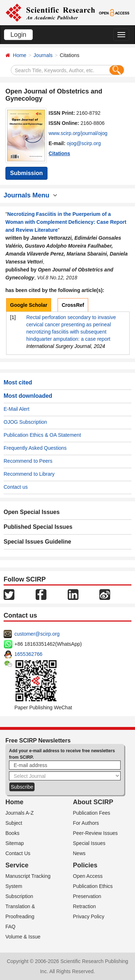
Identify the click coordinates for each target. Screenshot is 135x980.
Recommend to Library (29, 474)
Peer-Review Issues (96, 833)
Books (12, 833)
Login (18, 35)
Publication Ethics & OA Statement (42, 435)
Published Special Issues (38, 527)
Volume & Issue (23, 937)
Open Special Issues (32, 512)
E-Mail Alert (17, 409)
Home (20, 55)
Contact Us (18, 853)
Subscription (19, 896)
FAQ (10, 927)
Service (17, 865)
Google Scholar (29, 305)
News (79, 853)
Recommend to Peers (28, 461)
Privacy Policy (89, 916)
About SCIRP (93, 802)
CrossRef (73, 305)
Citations (59, 153)
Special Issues (89, 843)
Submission (26, 173)
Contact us (16, 487)
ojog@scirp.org (84, 143)
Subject (14, 823)
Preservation (87, 896)
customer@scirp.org (37, 634)
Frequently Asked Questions (35, 448)
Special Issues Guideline (37, 542)
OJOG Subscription (25, 422)
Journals (43, 55)
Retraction (85, 906)
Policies (85, 865)
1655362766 (28, 654)
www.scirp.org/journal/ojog (78, 133)
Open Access (88, 876)
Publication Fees (92, 813)
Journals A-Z (20, 813)
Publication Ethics (93, 886)
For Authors (86, 823)
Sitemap (15, 843)
